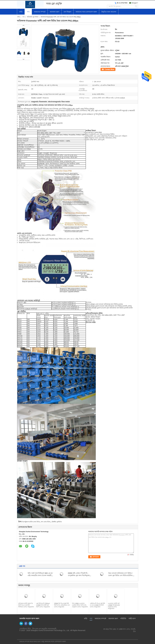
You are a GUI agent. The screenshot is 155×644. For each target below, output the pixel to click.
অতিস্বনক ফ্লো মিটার (33, 17)
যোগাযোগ (103, 69)
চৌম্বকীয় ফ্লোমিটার (57, 522)
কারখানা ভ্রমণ (55, 12)
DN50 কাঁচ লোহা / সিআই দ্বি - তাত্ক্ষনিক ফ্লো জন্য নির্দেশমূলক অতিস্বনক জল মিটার (79, 575)
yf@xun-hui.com (130, 634)
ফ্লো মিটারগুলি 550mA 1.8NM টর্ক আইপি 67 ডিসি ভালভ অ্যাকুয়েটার (43, 605)
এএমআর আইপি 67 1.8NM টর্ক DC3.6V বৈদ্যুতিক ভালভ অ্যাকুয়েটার (114, 606)
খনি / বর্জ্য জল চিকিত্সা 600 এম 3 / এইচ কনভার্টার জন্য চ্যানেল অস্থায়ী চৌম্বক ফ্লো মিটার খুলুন (40, 575)
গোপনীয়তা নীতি (25, 629)
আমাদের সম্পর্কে (40, 12)
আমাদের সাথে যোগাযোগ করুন (86, 12)
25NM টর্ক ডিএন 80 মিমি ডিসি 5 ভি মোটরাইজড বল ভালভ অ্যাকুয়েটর (62, 605)
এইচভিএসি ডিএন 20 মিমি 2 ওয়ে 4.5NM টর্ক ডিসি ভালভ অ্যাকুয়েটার (97, 605)
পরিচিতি (123, 619)
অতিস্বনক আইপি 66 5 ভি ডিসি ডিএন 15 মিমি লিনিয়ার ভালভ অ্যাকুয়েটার (26, 605)
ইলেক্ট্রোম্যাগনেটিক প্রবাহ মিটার (31, 522)
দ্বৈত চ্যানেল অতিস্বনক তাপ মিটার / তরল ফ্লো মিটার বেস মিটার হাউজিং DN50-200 (120, 575)
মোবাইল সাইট (23, 636)
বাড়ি (21, 12)
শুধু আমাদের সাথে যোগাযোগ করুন (54, 641)
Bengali (134, 3)
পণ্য (28, 12)
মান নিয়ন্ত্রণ (67, 12)
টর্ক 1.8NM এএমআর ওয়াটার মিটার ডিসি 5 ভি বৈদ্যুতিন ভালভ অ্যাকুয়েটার (80, 605)
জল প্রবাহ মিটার (46, 522)
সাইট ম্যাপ (132, 619)
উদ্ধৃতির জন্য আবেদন (109, 12)
